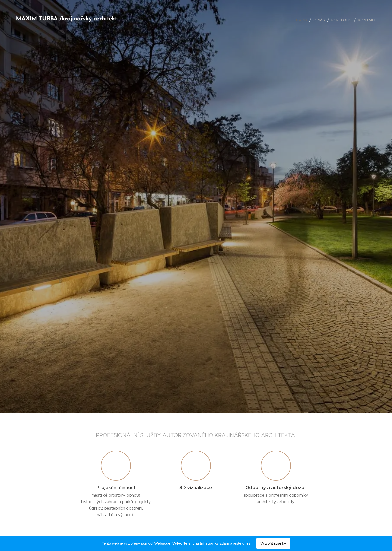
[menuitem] (303, 20)
